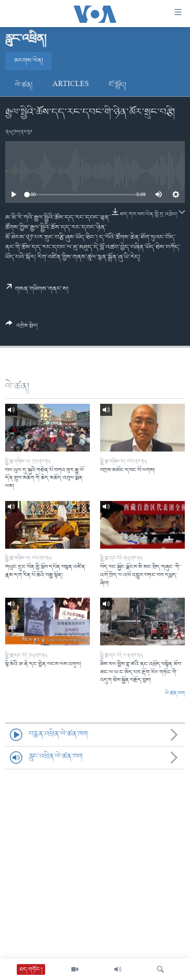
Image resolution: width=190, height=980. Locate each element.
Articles (71, 85)
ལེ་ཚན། (24, 85)
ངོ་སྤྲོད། (118, 85)
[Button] (22, 328)
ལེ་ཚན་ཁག (175, 694)
